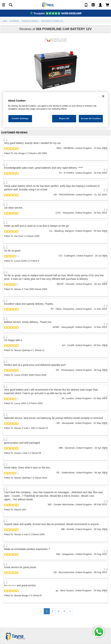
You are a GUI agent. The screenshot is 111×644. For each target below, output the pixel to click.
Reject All (64, 118)
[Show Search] (11, 5)
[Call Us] (86, 5)
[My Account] (100, 5)
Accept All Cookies (91, 118)
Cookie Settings (20, 118)
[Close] (103, 96)
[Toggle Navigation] (4, 5)
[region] (56, 110)
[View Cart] (107, 5)
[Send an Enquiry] (93, 5)
